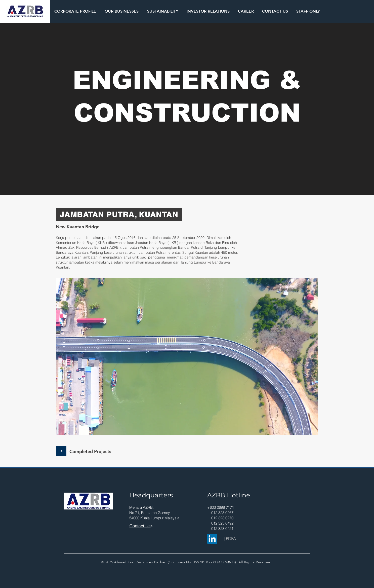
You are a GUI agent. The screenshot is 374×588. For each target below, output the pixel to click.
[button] (75, 11)
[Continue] (61, 451)
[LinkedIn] (212, 539)
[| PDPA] (230, 539)
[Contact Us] (141, 526)
